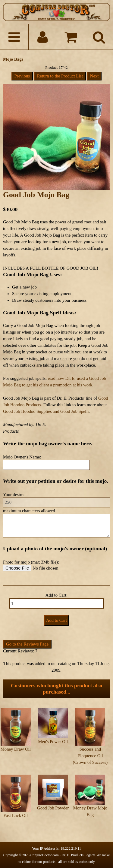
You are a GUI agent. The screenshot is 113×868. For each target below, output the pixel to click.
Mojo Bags (13, 59)
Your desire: (14, 494)
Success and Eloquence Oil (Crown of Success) (90, 756)
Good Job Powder (53, 808)
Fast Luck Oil (16, 815)
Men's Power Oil (53, 742)
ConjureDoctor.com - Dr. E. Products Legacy (63, 855)
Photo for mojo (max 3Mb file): (31, 562)
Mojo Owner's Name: (22, 457)
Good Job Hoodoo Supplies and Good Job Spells (46, 411)
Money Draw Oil (16, 749)
